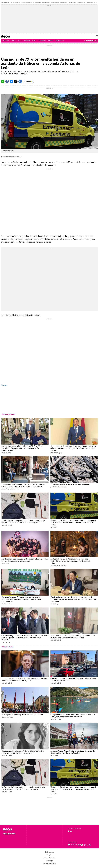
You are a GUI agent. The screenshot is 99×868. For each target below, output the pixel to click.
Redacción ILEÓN (7, 525)
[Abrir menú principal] (97, 36)
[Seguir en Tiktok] (85, 845)
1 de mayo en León (72, 2)
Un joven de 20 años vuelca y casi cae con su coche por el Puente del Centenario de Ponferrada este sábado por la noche (73, 523)
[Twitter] (16, 81)
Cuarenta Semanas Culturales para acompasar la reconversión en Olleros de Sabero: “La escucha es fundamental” (21, 599)
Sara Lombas (5, 563)
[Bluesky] (11, 81)
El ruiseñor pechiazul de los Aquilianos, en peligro (70, 484)
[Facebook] (7, 81)
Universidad (42, 40)
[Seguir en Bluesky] (69, 845)
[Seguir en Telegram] (76, 845)
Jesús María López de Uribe (58, 566)
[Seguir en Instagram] (79, 845)
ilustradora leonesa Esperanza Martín (59, 2)
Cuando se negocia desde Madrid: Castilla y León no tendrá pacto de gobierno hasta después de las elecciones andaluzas (25, 638)
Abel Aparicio (14, 489)
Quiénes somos (49, 852)
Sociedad (27, 40)
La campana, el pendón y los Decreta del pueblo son (22, 715)
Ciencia (34, 40)
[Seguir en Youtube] (82, 845)
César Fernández (6, 453)
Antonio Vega (5, 489)
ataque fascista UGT (37, 2)
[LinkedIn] (20, 81)
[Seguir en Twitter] (72, 845)
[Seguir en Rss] (90, 845)
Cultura (20, 40)
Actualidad (6, 40)
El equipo (49, 855)
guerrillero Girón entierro (26, 2)
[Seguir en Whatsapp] (87, 845)
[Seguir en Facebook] (74, 845)
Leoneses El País (16, 2)
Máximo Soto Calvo (7, 717)
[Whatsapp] (3, 81)
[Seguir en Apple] (71, 831)
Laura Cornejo (6, 642)
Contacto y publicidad (50, 864)
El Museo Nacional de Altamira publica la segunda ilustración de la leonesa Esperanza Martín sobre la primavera (70, 561)
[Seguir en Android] (69, 831)
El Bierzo (50, 40)
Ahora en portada (8, 414)
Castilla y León (59, 40)
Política (13, 40)
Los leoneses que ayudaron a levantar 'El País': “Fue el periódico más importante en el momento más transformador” (22, 448)
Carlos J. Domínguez (56, 453)
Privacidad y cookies (49, 858)
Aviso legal (49, 861)
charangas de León (46, 2)
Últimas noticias (7, 647)
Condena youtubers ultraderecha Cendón (86, 2)
